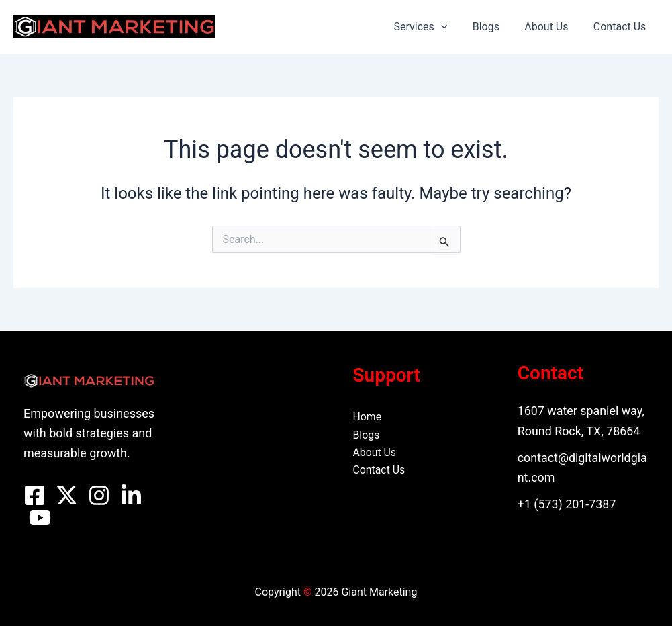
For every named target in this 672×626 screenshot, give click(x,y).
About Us (551, 27)
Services (433, 27)
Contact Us (621, 27)
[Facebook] (35, 495)
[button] (453, 27)
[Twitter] (67, 495)
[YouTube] (40, 518)
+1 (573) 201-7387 (567, 504)
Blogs (495, 27)
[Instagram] (99, 495)
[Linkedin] (131, 495)
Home (368, 417)
